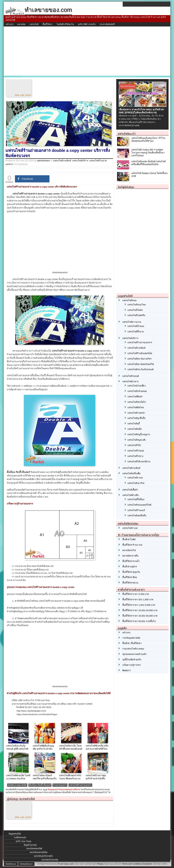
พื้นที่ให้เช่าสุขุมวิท (131, 572)
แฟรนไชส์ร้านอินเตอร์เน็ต (140, 353)
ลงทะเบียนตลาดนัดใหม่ (39, 852)
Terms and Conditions (132, 864)
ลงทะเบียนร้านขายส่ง (50, 860)
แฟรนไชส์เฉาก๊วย (136, 483)
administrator (43, 161)
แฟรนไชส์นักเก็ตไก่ (137, 402)
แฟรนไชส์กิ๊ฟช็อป (136, 499)
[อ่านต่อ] (135, 125)
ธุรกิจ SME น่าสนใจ (87, 24)
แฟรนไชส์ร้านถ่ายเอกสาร (80, 785)
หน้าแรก (10, 24)
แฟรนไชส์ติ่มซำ (135, 397)
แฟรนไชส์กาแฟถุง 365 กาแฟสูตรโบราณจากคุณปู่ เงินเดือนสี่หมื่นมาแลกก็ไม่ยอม (148, 153)
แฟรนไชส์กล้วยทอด (137, 391)
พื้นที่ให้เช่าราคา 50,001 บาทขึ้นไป (139, 621)
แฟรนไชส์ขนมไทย (137, 305)
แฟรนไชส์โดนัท (135, 310)
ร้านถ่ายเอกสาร (60, 785)
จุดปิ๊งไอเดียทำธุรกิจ (132, 660)
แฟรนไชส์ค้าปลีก (131, 495)
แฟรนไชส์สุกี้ (134, 424)
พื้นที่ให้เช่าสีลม (130, 577)
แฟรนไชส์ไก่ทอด (136, 451)
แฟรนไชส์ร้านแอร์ (136, 510)
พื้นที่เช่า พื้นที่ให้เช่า (132, 643)
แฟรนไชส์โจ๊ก (134, 445)
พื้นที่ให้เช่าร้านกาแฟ (132, 545)
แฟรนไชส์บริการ (80, 161)
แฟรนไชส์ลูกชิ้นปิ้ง (136, 418)
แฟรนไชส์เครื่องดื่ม (132, 473)
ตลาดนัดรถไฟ (129, 550)
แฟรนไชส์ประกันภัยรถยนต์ (140, 369)
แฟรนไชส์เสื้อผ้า (130, 490)
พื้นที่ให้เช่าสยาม (130, 583)
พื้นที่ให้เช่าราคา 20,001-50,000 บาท (140, 616)
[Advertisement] (87, 52)
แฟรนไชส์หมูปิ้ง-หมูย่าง (139, 434)
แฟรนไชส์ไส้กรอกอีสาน (139, 462)
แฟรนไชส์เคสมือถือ (137, 516)
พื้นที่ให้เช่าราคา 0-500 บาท (136, 594)
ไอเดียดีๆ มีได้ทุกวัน (65, 24)
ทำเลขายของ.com (66, 864)
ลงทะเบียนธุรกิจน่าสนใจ (43, 856)
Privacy (100, 864)
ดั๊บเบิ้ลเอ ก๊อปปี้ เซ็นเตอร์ (40, 785)
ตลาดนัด (21, 24)
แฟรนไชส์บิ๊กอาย (136, 332)
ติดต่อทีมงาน (11, 864)
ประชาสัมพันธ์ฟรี (107, 24)
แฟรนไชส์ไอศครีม (136, 315)
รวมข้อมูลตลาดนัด (131, 638)
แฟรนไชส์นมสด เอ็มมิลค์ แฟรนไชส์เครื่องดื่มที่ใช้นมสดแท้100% (149, 163)
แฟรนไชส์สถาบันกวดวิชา (140, 359)
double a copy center (17, 785)
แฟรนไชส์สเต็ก (135, 429)
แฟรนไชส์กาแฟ (135, 478)
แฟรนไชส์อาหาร (130, 381)
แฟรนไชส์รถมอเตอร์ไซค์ (139, 505)
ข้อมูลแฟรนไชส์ (15, 834)
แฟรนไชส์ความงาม (132, 322)
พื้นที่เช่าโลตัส (129, 539)
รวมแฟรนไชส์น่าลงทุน (133, 649)
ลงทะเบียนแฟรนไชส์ (34, 848)
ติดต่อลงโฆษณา (26, 864)
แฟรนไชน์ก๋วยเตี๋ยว (137, 386)
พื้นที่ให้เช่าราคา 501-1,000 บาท (138, 600)
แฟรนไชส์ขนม (129, 300)
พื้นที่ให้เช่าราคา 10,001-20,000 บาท (140, 610)
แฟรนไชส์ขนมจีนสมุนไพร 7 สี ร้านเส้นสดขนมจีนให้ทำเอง (148, 139)
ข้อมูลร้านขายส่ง (30, 845)
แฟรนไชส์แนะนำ (127, 134)
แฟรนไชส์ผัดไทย (136, 407)
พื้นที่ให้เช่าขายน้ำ (131, 561)
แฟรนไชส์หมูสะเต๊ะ (137, 440)
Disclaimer (147, 864)
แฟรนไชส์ (34, 24)
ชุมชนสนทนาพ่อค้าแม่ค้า (135, 654)
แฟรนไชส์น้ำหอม (136, 326)
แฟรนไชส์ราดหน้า (136, 413)
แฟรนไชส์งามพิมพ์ (62, 161)
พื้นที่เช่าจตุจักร (130, 567)
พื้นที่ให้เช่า (47, 24)
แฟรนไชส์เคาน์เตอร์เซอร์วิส (141, 364)
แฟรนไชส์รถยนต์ (131, 376)
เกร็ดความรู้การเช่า (132, 665)
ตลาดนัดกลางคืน (130, 556)
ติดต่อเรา (127, 670)
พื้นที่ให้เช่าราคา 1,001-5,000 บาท (139, 605)
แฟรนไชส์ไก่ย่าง (135, 456)
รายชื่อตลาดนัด (20, 837)
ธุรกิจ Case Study (24, 841)
